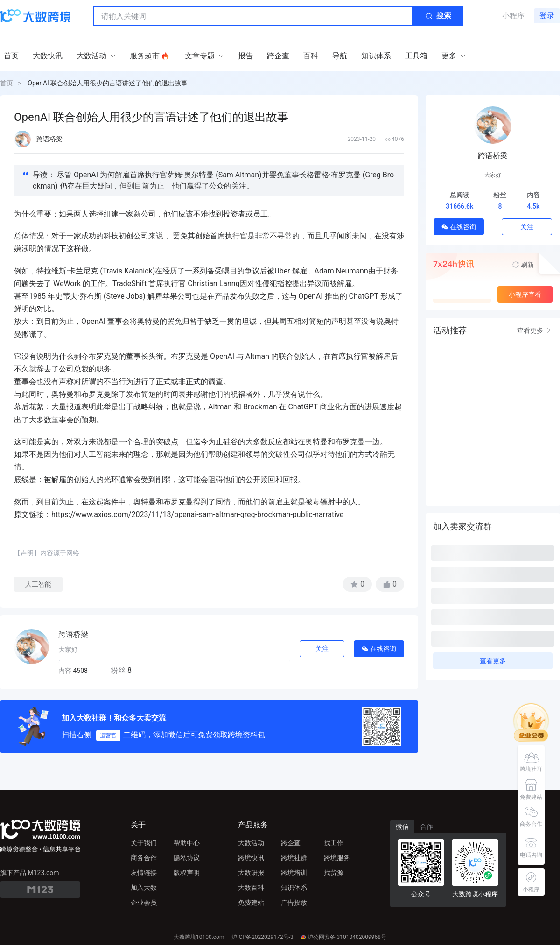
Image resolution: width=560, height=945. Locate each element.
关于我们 (144, 843)
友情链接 (144, 873)
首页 (7, 83)
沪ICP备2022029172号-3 (262, 937)
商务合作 (144, 858)
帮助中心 (187, 843)
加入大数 (144, 888)
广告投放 (294, 903)
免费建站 (251, 903)
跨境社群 (294, 858)
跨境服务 (337, 858)
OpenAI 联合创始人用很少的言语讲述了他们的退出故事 (108, 83)
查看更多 (535, 330)
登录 (547, 16)
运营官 (108, 735)
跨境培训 (294, 873)
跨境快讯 (251, 858)
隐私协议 (187, 858)
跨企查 (291, 843)
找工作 (334, 843)
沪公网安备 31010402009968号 (344, 937)
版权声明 (187, 873)
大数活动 (251, 843)
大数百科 (251, 888)
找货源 (334, 873)
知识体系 (294, 888)
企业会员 (144, 903)
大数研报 (251, 873)
